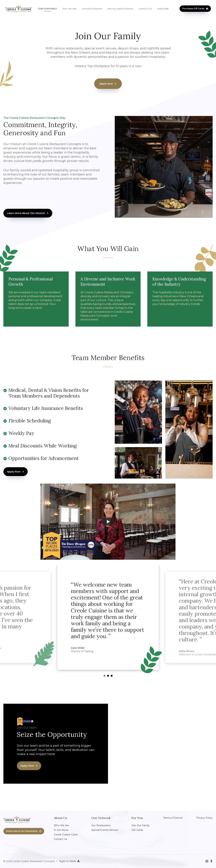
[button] (195, 9)
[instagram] (207, 861)
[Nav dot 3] (112, 676)
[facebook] (211, 861)
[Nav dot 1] (105, 676)
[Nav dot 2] (108, 676)
